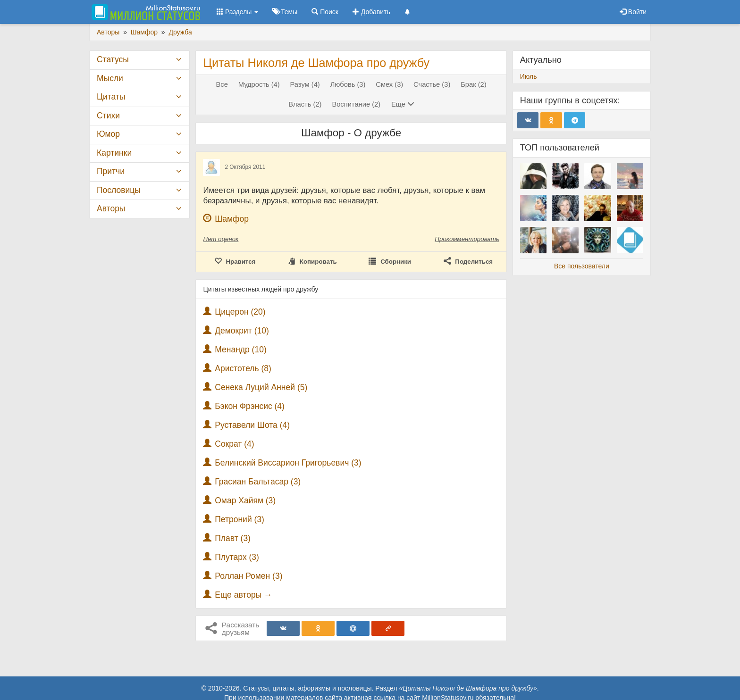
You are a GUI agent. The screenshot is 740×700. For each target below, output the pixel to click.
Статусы (113, 59)
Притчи (111, 171)
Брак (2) (473, 84)
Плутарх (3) (237, 557)
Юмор (108, 134)
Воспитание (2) (356, 104)
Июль (529, 76)
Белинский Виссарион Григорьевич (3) (288, 463)
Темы (285, 12)
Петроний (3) (240, 519)
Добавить (371, 12)
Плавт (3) (233, 538)
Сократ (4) (234, 444)
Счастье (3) (432, 84)
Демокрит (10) (242, 331)
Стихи (108, 116)
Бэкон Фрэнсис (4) (250, 406)
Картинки (114, 153)
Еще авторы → (243, 595)
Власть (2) (305, 104)
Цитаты (111, 97)
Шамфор (232, 219)
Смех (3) (389, 84)
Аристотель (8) (243, 368)
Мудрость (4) (259, 84)
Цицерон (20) (240, 312)
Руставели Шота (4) (252, 425)
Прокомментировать (467, 239)
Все (222, 84)
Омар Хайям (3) (245, 500)
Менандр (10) (241, 350)
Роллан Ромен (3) (248, 576)
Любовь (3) (348, 84)
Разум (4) (305, 84)
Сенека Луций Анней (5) (261, 387)
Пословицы (119, 190)
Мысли (110, 78)
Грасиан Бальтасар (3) (258, 482)
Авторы (111, 208)
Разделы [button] (237, 12)
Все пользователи (582, 266)
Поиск (325, 12)
